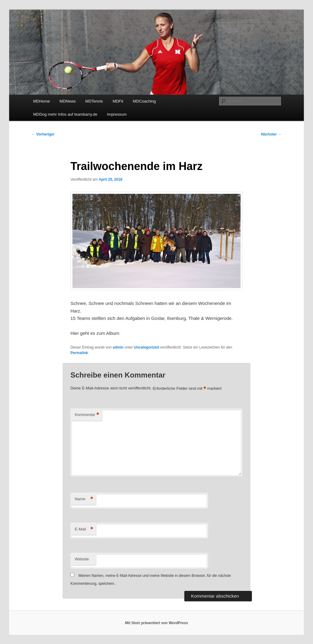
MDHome (41, 101)
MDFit (118, 101)
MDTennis (94, 101)
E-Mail (84, 529)
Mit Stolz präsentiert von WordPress (156, 623)
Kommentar (87, 415)
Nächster (271, 134)
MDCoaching (144, 101)
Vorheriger (43, 134)
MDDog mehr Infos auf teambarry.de (65, 114)
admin (118, 347)
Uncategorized (147, 347)
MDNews (68, 101)
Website (82, 559)
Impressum (117, 114)
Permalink (79, 353)
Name (84, 499)
